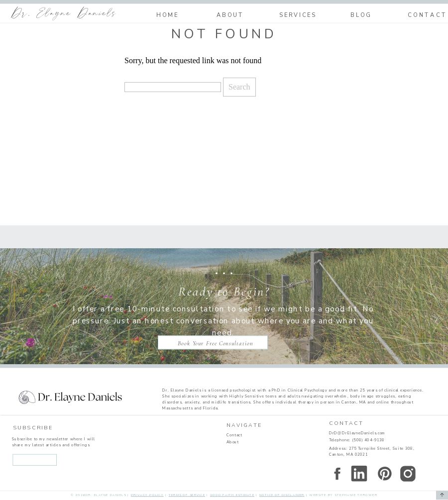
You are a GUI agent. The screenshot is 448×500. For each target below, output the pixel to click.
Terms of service (187, 495)
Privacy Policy (147, 495)
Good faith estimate (232, 495)
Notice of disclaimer (282, 495)
